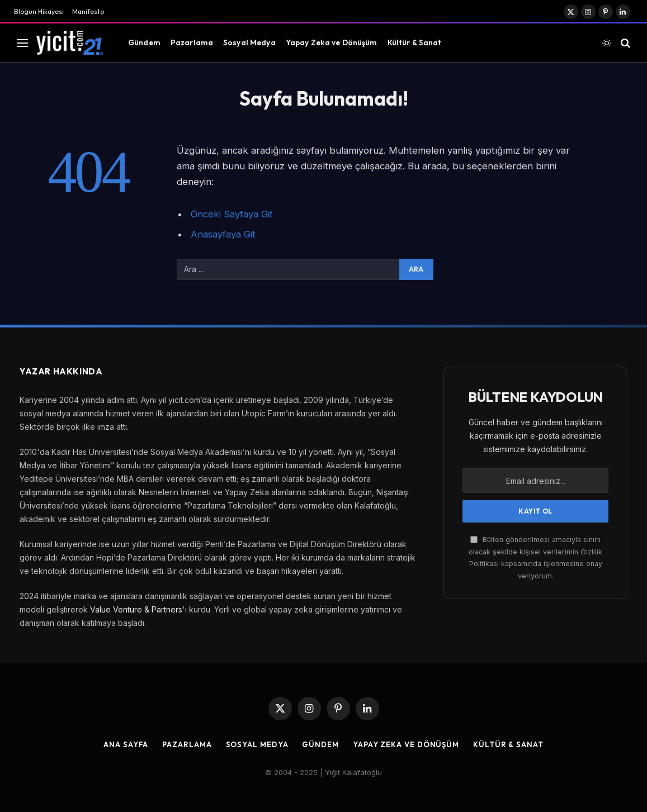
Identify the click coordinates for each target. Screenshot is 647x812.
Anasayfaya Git (223, 234)
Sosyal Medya (249, 42)
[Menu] (22, 43)
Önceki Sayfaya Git (232, 214)
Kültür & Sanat (415, 42)
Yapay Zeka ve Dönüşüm (332, 42)
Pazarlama (192, 42)
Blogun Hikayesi (39, 11)
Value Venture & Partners (136, 609)
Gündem (144, 42)
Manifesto (88, 11)
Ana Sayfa (126, 744)
